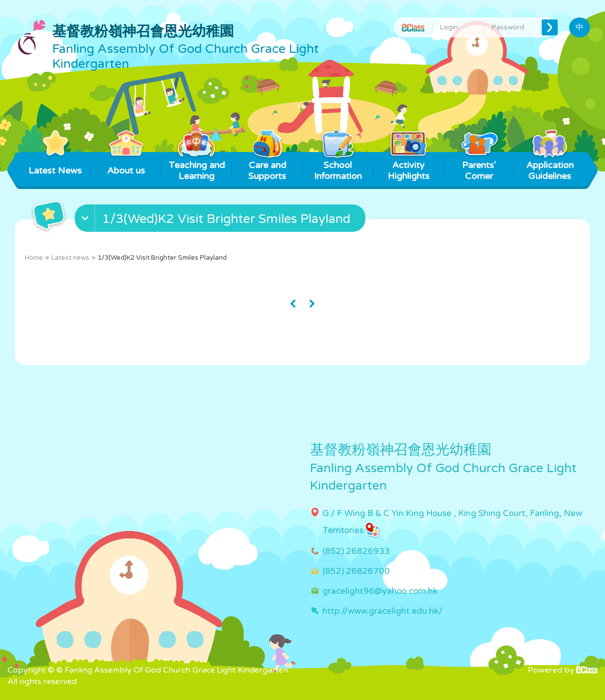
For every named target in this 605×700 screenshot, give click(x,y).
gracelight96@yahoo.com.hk (380, 591)
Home (34, 258)
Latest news (70, 258)
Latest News (55, 164)
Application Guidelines (550, 167)
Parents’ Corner (479, 167)
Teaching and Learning (197, 167)
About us (126, 164)
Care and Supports (267, 167)
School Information (338, 167)
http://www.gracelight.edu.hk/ (382, 611)
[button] (221, 220)
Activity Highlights (408, 167)
